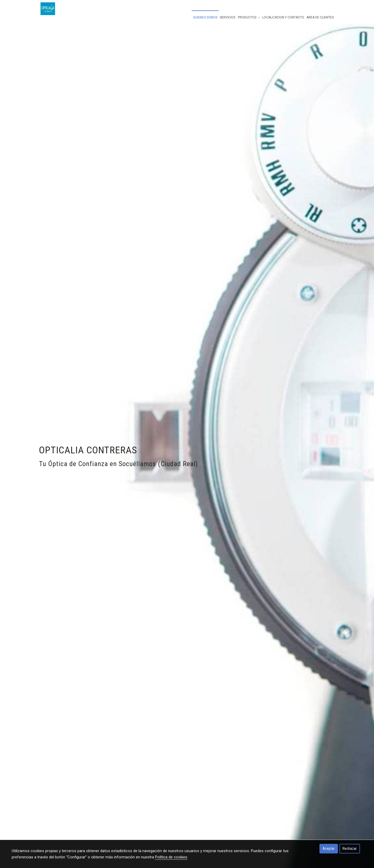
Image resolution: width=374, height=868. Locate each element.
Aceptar (329, 849)
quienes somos (205, 17)
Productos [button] (249, 17)
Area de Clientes (320, 17)
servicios (228, 17)
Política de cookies (171, 857)
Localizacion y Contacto (283, 17)
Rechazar (350, 849)
